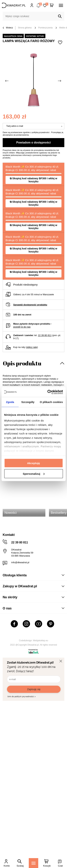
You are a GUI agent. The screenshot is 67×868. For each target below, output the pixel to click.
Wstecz (8, 28)
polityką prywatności (41, 132)
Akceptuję (34, 463)
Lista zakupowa (47, 4)
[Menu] (33, 863)
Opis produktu (22, 363)
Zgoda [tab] (10, 402)
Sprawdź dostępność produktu (30, 305)
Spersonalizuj (34, 474)
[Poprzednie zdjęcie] (7, 81)
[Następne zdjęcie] (60, 81)
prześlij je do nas (22, 327)
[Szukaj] (60, 16)
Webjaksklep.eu (41, 641)
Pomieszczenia (45, 28)
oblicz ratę (32, 347)
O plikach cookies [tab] (51, 402)
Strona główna (25, 28)
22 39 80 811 (45, 335)
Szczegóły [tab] (28, 402)
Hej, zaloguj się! (32, 5)
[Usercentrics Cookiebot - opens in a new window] (48, 392)
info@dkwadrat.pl (20, 562)
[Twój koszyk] (52, 5)
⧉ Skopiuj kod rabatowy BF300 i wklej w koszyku (33, 180)
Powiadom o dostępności (33, 143)
